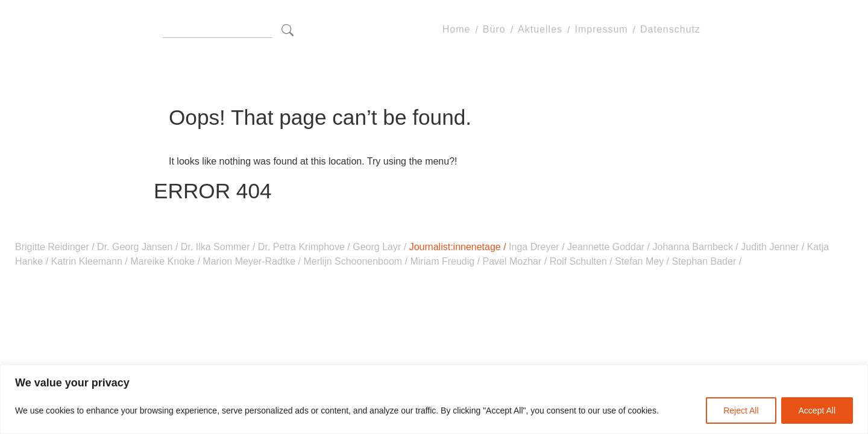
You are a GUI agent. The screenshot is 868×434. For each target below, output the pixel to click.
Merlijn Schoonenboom (353, 261)
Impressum (601, 30)
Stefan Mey (640, 261)
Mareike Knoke (163, 261)
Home (457, 30)
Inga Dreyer (535, 247)
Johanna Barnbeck (693, 247)
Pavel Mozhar (512, 261)
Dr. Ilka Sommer (215, 247)
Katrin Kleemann (86, 261)
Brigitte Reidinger (53, 247)
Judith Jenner (770, 247)
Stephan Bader (704, 261)
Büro (494, 30)
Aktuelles (540, 30)
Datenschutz (670, 30)
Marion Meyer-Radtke (249, 261)
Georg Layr (377, 247)
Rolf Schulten (578, 261)
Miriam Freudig (442, 261)
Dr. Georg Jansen (135, 247)
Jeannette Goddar (606, 247)
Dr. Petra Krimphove (301, 247)
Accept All (817, 410)
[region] (434, 399)
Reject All (741, 410)
